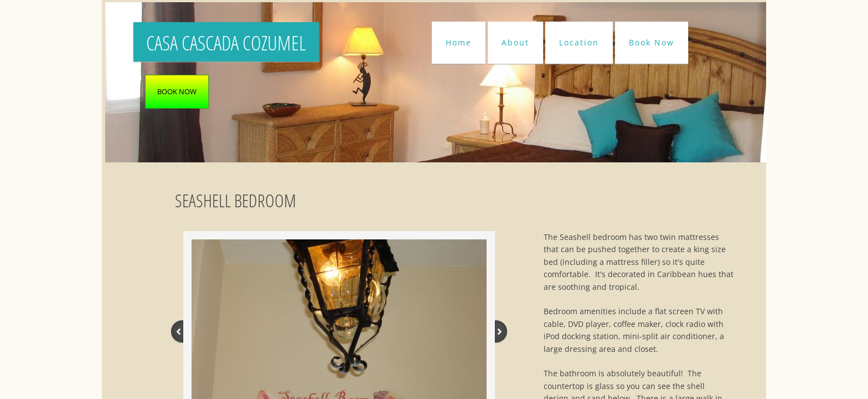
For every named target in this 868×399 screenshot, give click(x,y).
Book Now (652, 42)
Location (579, 42)
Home (459, 42)
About (515, 42)
